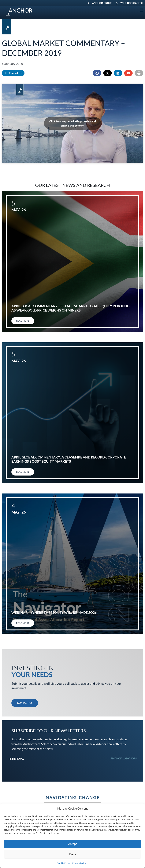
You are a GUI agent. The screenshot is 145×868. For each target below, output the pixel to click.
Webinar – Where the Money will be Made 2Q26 (54, 612)
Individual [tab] (17, 759)
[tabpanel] (72, 765)
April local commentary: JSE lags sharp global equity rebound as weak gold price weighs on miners (70, 308)
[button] (97, 73)
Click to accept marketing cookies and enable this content (73, 123)
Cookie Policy (64, 863)
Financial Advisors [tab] (124, 758)
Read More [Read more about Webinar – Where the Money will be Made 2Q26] (23, 623)
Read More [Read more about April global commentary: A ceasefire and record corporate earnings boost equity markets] (23, 472)
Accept (72, 844)
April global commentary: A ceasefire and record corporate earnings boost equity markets (69, 459)
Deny (73, 854)
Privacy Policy (79, 863)
